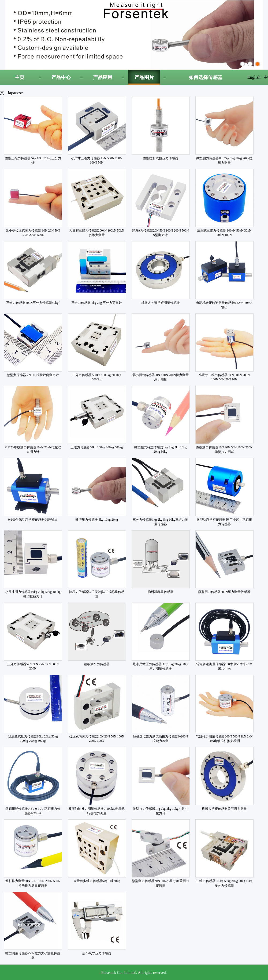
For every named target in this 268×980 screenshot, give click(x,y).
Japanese (15, 93)
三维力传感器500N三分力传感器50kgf (33, 303)
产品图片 (144, 77)
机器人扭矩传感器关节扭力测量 (224, 809)
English (254, 77)
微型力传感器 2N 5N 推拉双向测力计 (33, 375)
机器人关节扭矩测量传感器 (161, 303)
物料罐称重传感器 (161, 592)
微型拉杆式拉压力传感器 (161, 158)
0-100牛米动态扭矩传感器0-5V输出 (33, 520)
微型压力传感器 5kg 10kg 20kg (97, 520)
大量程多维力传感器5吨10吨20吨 (97, 881)
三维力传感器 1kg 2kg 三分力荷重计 (97, 303)
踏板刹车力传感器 (97, 664)
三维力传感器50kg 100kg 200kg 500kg (97, 447)
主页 (20, 77)
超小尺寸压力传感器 (97, 953)
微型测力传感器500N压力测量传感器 (224, 592)
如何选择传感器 (206, 77)
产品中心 (61, 77)
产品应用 (103, 77)
